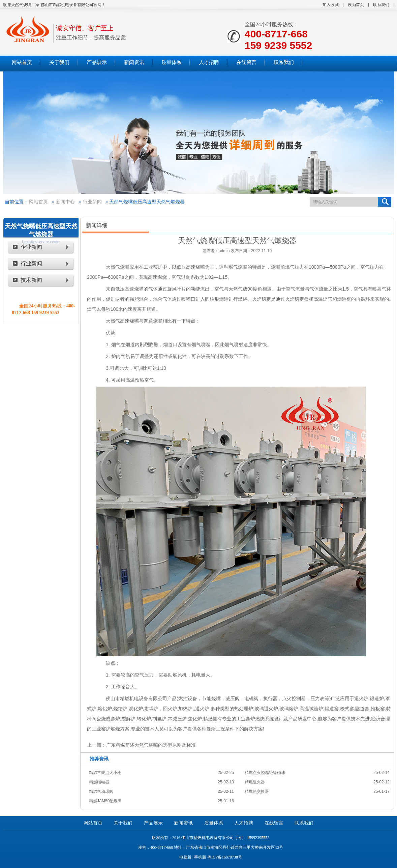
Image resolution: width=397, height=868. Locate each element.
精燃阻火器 (255, 782)
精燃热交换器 (257, 791)
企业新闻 (31, 247)
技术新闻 (31, 280)
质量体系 (214, 823)
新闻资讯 (183, 823)
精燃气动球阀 (101, 791)
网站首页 (38, 202)
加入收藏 (331, 5)
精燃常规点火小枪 (105, 773)
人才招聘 (244, 823)
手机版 (200, 857)
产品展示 (153, 823)
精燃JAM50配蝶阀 (105, 801)
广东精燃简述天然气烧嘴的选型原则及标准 (151, 745)
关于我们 (123, 823)
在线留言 (274, 823)
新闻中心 (65, 202)
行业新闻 (92, 202)
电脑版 (185, 857)
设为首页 (356, 5)
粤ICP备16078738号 (225, 857)
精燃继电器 (99, 782)
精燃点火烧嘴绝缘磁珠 (265, 773)
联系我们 (381, 5)
